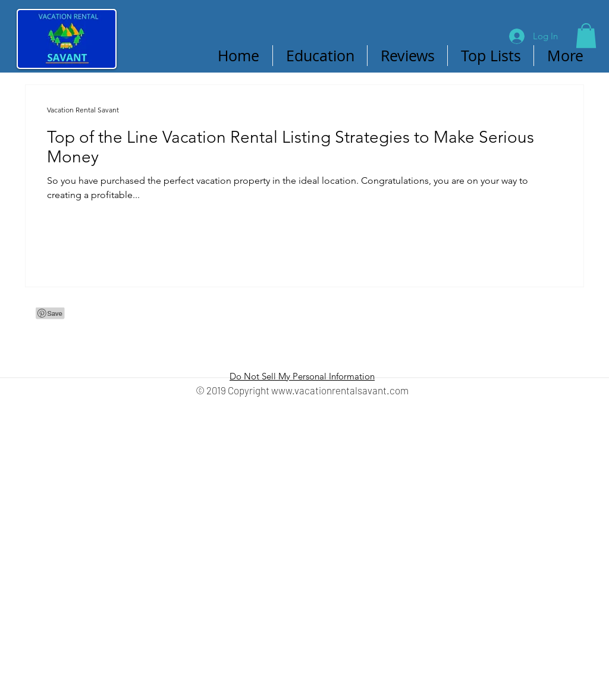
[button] (586, 36)
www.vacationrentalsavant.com (340, 390)
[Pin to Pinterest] (156, 55)
